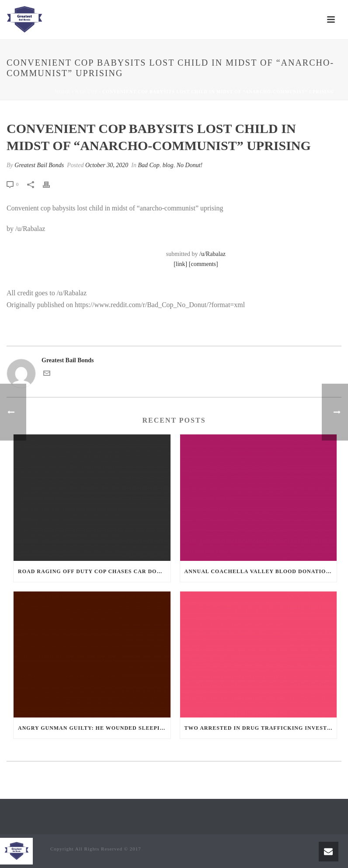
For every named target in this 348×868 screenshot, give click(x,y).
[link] (180, 264)
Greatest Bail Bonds (39, 165)
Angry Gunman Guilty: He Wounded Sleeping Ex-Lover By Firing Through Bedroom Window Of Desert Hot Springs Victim (94, 728)
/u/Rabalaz (212, 254)
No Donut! (190, 165)
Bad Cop (86, 92)
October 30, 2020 (107, 165)
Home (63, 92)
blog (168, 165)
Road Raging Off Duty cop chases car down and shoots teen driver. (94, 571)
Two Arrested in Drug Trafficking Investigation (261, 728)
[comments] (204, 264)
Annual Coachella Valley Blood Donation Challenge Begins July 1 (261, 571)
